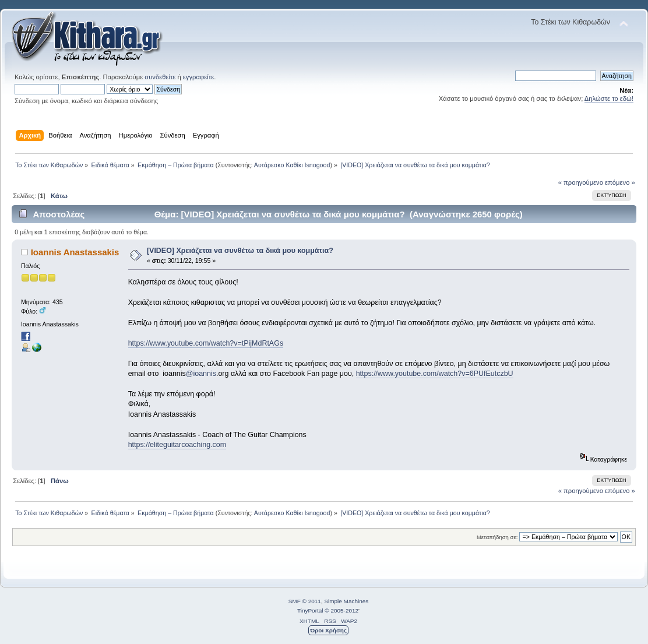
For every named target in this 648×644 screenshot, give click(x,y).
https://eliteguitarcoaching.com (177, 445)
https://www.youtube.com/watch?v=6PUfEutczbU (435, 374)
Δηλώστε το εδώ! (609, 98)
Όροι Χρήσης (328, 630)
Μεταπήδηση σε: (497, 537)
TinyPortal (310, 610)
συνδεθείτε (160, 77)
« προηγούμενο (581, 182)
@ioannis (201, 374)
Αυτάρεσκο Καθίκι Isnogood (292, 165)
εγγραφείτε (198, 77)
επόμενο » (620, 182)
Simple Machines (346, 601)
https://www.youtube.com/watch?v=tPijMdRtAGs (206, 343)
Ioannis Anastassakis (75, 252)
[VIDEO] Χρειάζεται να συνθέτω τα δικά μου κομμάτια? (240, 251)
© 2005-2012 (341, 610)
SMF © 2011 (305, 601)
